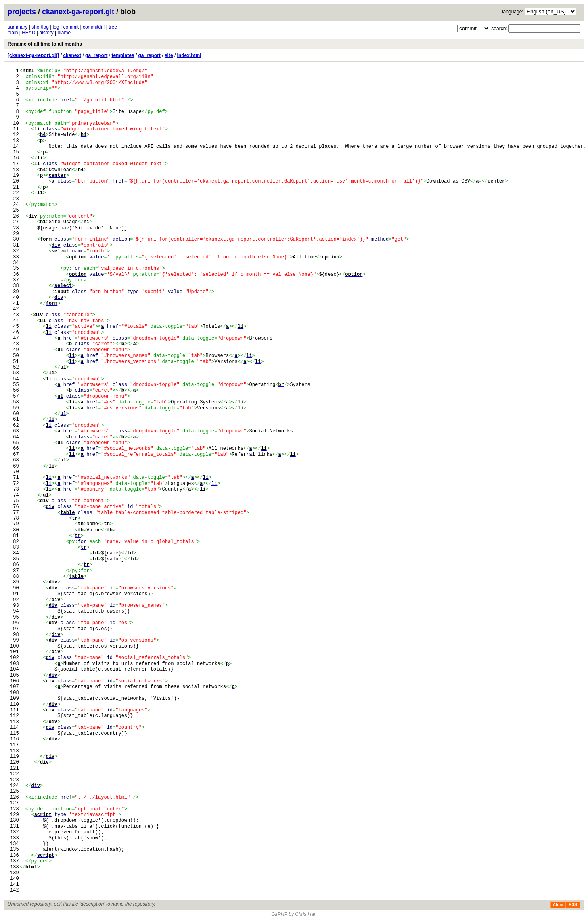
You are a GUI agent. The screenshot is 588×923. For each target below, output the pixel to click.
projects (22, 12)
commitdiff (94, 27)
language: (513, 12)
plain (13, 33)
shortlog (40, 27)
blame (64, 33)
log (56, 27)
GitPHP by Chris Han (294, 914)
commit (71, 27)
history (46, 33)
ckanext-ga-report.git (78, 12)
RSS (573, 905)
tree (113, 27)
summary (18, 27)
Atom (558, 905)
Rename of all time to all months (45, 44)
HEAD (28, 33)
